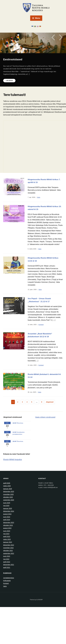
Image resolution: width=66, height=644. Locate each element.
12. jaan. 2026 (32, 289)
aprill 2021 (7, 567)
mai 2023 (6, 534)
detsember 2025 (9, 491)
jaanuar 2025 (8, 508)
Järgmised (50, 402)
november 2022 (8, 548)
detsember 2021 (9, 565)
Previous (53, 37)
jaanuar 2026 (8, 489)
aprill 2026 (7, 483)
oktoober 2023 (8, 525)
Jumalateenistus (9, 578)
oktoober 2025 (8, 497)
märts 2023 (7, 539)
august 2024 (7, 514)
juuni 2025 (7, 503)
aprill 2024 (7, 520)
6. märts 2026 (32, 249)
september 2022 (9, 553)
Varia (39, 197)
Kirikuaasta (7, 581)
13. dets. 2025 (32, 325)
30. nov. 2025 (32, 392)
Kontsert (41, 325)
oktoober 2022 (8, 551)
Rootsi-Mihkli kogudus (13, 460)
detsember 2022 (9, 545)
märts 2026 (7, 486)
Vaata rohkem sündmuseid (45, 417)
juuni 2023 (7, 531)
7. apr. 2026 (31, 197)
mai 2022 (6, 559)
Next (61, 37)
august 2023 (7, 528)
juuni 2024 (7, 517)
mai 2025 (6, 506)
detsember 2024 (9, 511)
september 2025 (9, 500)
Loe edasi (30, 81)
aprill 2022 (7, 562)
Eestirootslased (34, 59)
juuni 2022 (7, 556)
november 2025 (8, 494)
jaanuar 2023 (8, 542)
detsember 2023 (9, 523)
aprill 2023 (7, 536)
